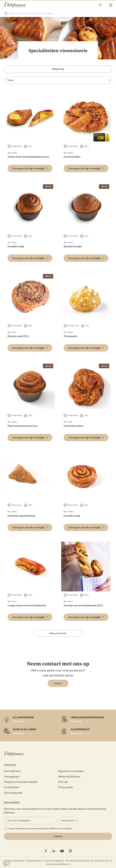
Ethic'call (63, 782)
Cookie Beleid (11, 787)
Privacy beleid (65, 787)
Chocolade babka (73, 426)
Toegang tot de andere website (20, 782)
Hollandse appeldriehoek (22, 516)
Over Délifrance (12, 771)
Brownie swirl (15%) (18, 336)
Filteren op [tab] (58, 69)
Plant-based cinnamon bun (23, 426)
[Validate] (58, 836)
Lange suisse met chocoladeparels (27, 605)
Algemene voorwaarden (71, 771)
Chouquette (70, 336)
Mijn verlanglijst (100, 5)
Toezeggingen (12, 777)
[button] (30, 168)
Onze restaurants (13, 793)
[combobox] (58, 13)
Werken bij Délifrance (69, 777)
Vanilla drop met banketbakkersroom (28, 157)
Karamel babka (72, 157)
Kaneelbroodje (16, 246)
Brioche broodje (73, 246)
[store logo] (15, 5)
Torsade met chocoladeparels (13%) (83, 605)
